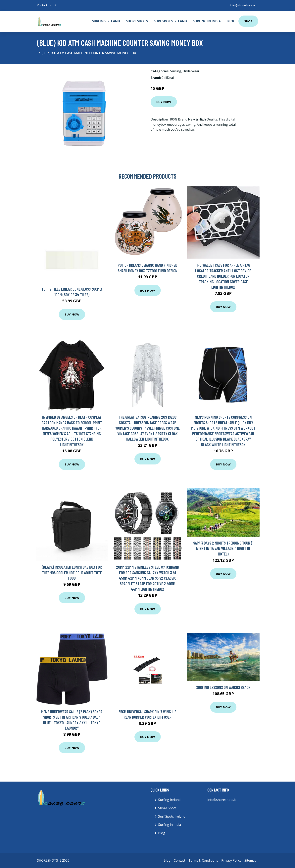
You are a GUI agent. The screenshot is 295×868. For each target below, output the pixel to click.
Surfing (176, 71)
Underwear (191, 71)
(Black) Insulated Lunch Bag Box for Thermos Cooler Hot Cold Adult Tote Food (72, 572)
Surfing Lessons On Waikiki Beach (223, 687)
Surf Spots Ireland (170, 21)
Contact (179, 860)
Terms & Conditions (203, 860)
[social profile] (55, 5)
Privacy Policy (231, 860)
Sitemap (250, 860)
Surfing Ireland (106, 21)
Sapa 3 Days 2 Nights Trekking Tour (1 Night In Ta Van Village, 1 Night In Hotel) (223, 548)
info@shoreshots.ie (243, 5)
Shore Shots (137, 21)
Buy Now (164, 102)
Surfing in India (207, 21)
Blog (231, 21)
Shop (248, 21)
